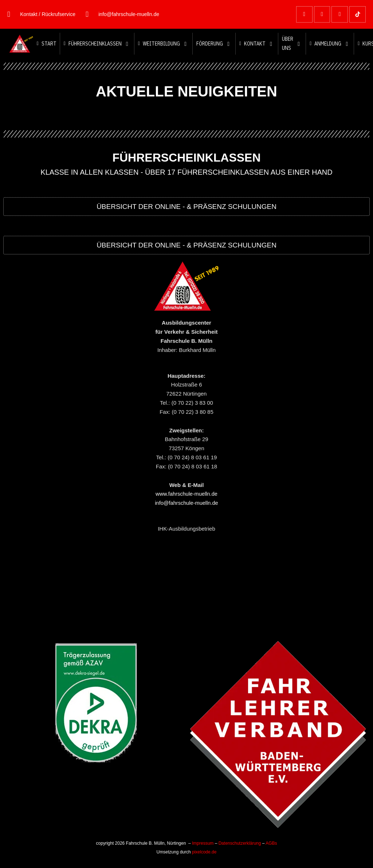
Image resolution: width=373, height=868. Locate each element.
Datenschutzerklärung (240, 843)
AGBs (271, 843)
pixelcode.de (204, 852)
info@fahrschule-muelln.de (187, 503)
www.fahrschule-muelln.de (186, 494)
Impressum (203, 843)
